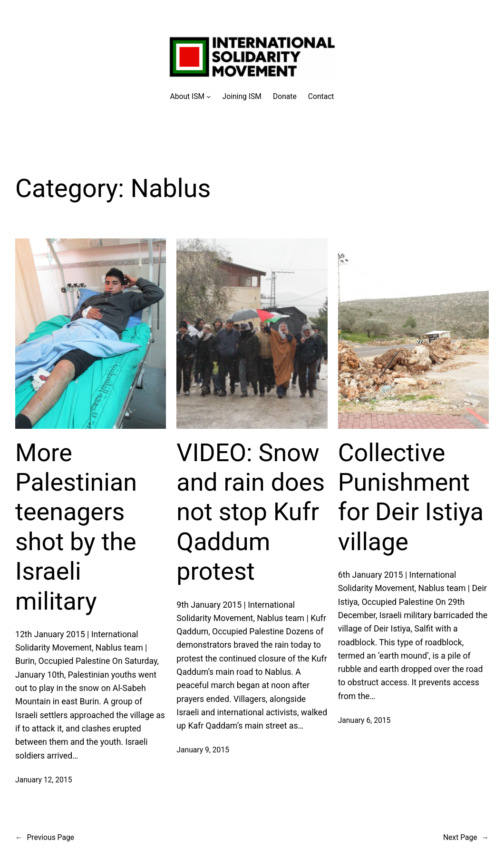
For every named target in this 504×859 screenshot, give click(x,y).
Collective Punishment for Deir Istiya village (411, 497)
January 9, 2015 (203, 750)
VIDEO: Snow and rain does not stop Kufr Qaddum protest (251, 512)
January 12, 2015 (44, 780)
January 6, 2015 (364, 720)
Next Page (466, 837)
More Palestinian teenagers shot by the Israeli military (76, 527)
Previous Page (45, 837)
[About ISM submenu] (190, 96)
